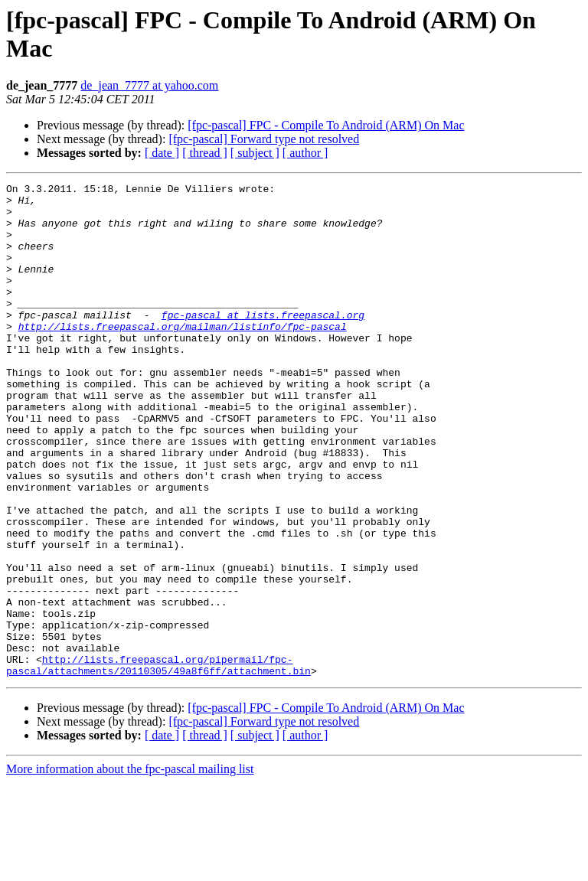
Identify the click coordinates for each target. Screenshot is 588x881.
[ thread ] (205, 153)
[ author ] (305, 153)
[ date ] (162, 153)
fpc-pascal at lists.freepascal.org (263, 342)
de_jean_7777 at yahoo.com (149, 85)
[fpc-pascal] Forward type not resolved (264, 139)
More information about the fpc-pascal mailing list (130, 868)
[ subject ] (255, 153)
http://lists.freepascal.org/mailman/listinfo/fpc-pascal (183, 356)
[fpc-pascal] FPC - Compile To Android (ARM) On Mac (326, 125)
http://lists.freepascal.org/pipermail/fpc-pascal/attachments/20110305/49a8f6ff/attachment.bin (158, 762)
